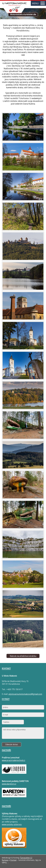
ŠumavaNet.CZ (26, 858)
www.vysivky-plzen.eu (12, 824)
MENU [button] (38, 3)
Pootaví (13, 860)
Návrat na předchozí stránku (23, 656)
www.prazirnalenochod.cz (13, 760)
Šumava (5, 860)
